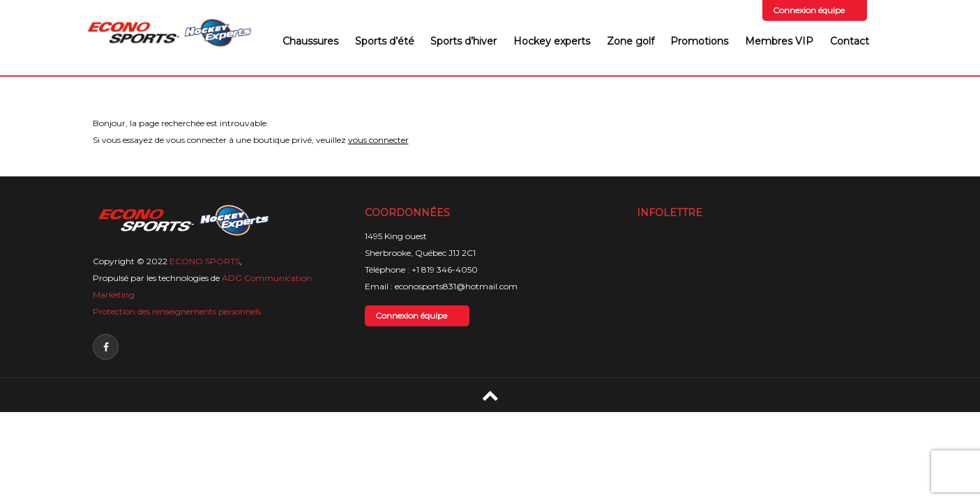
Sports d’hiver (463, 41)
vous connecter (378, 140)
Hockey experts (552, 41)
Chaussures (310, 41)
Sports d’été (385, 41)
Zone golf (631, 41)
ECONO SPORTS (205, 261)
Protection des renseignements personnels (177, 311)
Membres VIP (779, 41)
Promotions (699, 41)
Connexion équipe (809, 10)
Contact (850, 41)
